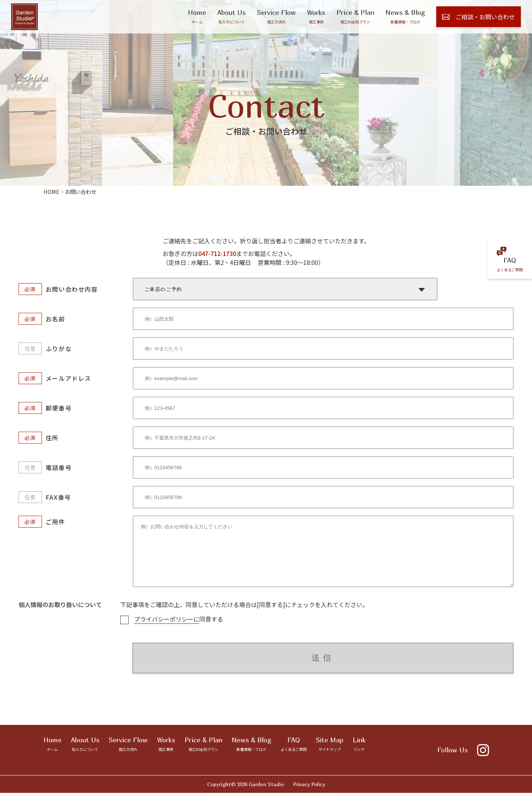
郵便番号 (59, 408)
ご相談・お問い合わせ (479, 17)
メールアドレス (68, 378)
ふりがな (59, 348)
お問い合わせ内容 (72, 289)
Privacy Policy (309, 795)
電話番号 (59, 467)
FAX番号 (58, 497)
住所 (52, 438)
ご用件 (56, 522)
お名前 (56, 319)
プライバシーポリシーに (167, 630)
